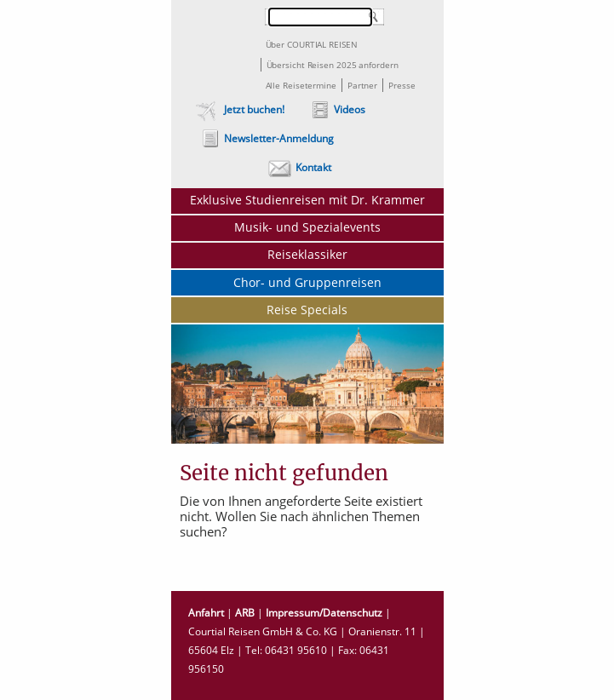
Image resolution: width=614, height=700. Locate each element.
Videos (350, 109)
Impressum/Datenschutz (324, 613)
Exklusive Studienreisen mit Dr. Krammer (307, 200)
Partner (362, 85)
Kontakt (313, 167)
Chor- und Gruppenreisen (307, 282)
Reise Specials (307, 310)
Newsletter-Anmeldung (279, 138)
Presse (402, 85)
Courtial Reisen (215, 46)
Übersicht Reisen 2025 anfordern (333, 65)
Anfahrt (206, 613)
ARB (245, 613)
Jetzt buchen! (254, 109)
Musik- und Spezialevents (307, 227)
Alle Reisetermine (301, 85)
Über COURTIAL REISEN (312, 44)
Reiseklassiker (307, 254)
